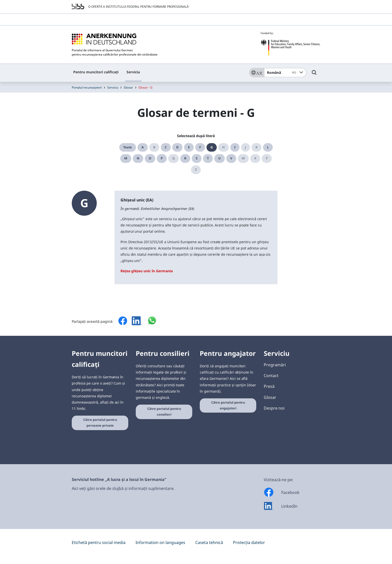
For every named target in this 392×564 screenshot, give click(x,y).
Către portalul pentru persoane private (100, 423)
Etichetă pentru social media (99, 542)
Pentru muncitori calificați (96, 72)
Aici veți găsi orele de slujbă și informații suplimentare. (123, 488)
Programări (275, 365)
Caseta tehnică (209, 542)
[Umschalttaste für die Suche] (314, 75)
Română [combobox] (282, 73)
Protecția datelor (249, 542)
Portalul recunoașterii (87, 87)
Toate (128, 147)
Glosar (128, 87)
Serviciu (133, 72)
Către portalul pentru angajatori (228, 405)
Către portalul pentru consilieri (164, 412)
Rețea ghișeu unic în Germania (147, 271)
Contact (271, 376)
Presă (269, 386)
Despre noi (274, 408)
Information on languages (160, 542)
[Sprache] (256, 73)
